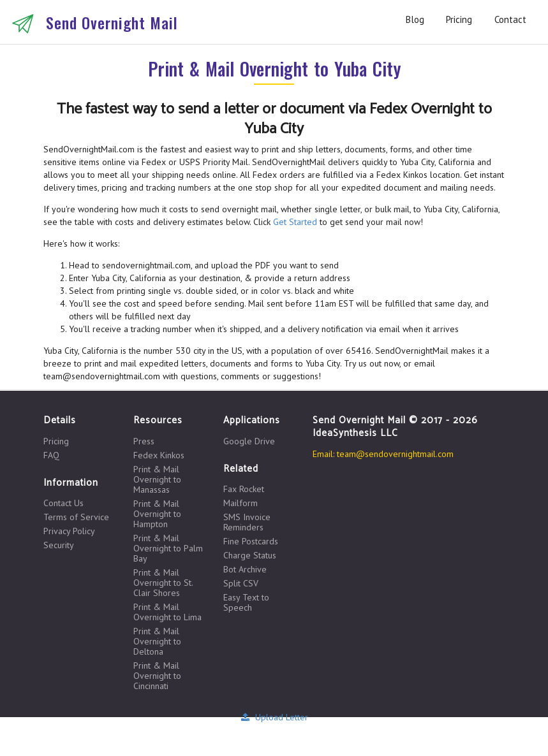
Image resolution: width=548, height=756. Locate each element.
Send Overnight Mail (112, 22)
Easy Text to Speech (246, 602)
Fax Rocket (244, 489)
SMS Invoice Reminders (247, 522)
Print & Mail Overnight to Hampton (157, 514)
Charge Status (250, 555)
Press (144, 441)
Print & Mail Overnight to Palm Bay (168, 548)
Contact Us (63, 503)
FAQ (51, 455)
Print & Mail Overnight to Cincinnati (157, 675)
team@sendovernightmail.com (395, 454)
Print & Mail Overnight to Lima (167, 612)
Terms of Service (76, 517)
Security (59, 545)
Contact (510, 19)
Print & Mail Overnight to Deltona (157, 641)
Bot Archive (245, 569)
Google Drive (249, 441)
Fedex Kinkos (159, 455)
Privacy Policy (69, 531)
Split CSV (241, 583)
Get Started (295, 222)
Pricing (459, 19)
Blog (415, 19)
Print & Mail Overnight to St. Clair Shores (163, 583)
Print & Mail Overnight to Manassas (157, 479)
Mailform (241, 503)
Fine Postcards (251, 541)
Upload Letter (274, 717)
